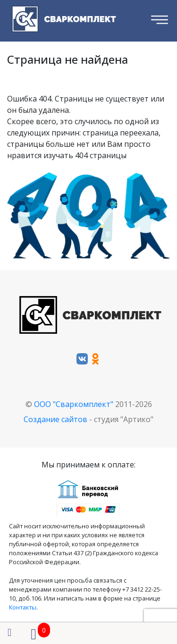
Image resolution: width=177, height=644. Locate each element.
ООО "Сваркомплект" (74, 404)
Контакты (23, 607)
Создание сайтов (55, 419)
